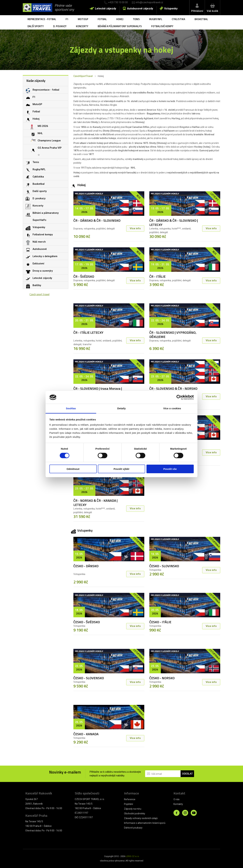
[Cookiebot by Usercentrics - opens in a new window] (179, 397)
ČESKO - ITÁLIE (160, 622)
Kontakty (178, 804)
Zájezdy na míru (133, 809)
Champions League (49, 141)
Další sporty (36, 26)
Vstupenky (171, 9)
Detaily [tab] (122, 408)
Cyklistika (178, 19)
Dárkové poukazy (133, 828)
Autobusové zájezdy (140, 9)
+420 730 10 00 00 (118, 2)
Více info (135, 228)
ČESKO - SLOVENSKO (89, 678)
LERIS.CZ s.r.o (132, 856)
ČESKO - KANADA (86, 734)
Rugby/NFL (156, 19)
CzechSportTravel (83, 76)
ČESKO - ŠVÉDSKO (87, 622)
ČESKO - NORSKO (162, 678)
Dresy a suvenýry (43, 271)
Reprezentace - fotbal (42, 19)
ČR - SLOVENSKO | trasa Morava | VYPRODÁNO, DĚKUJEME (98, 391)
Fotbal (102, 19)
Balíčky (37, 285)
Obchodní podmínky (135, 814)
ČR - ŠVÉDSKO (84, 276)
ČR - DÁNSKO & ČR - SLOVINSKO (97, 220)
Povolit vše (170, 469)
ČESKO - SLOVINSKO (164, 566)
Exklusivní (38, 264)
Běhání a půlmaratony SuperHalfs (120, 26)
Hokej (120, 19)
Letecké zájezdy (106, 9)
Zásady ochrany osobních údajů (141, 818)
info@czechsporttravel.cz (149, 2)
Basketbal (201, 19)
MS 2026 (43, 126)
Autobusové (40, 249)
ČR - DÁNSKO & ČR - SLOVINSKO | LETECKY (174, 223)
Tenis (136, 19)
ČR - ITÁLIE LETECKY (88, 332)
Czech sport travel (39, 294)
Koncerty (82, 26)
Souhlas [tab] (71, 408)
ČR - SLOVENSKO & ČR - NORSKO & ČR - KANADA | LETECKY (173, 391)
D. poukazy (60, 26)
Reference (130, 799)
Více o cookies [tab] (172, 408)
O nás (177, 799)
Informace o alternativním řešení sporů (145, 823)
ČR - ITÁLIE (157, 276)
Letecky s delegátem (45, 256)
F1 (67, 19)
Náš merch (39, 242)
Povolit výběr (122, 469)
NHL (40, 133)
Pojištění (129, 804)
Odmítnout (73, 469)
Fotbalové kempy (162, 26)
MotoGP (83, 19)
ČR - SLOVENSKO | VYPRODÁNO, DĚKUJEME (173, 335)
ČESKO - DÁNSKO (86, 566)
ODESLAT (187, 774)
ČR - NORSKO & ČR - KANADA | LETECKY (96, 503)
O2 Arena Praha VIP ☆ (50, 151)
